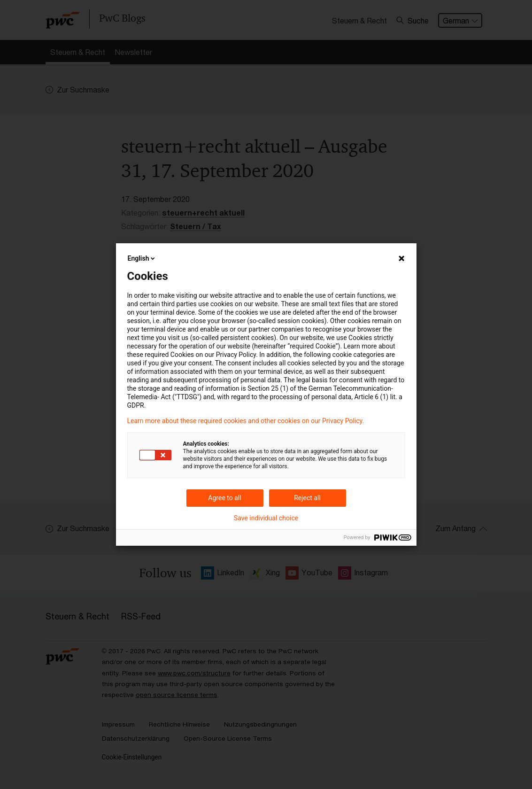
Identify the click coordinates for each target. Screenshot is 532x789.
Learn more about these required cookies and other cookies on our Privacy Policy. (246, 421)
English (142, 258)
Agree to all (224, 498)
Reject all (307, 498)
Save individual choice (266, 518)
